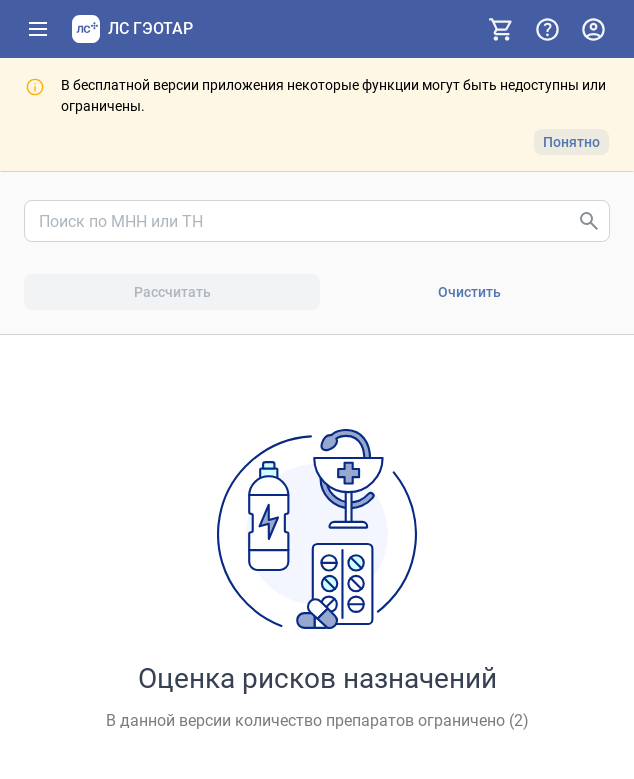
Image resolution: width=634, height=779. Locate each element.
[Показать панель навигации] (38, 29)
